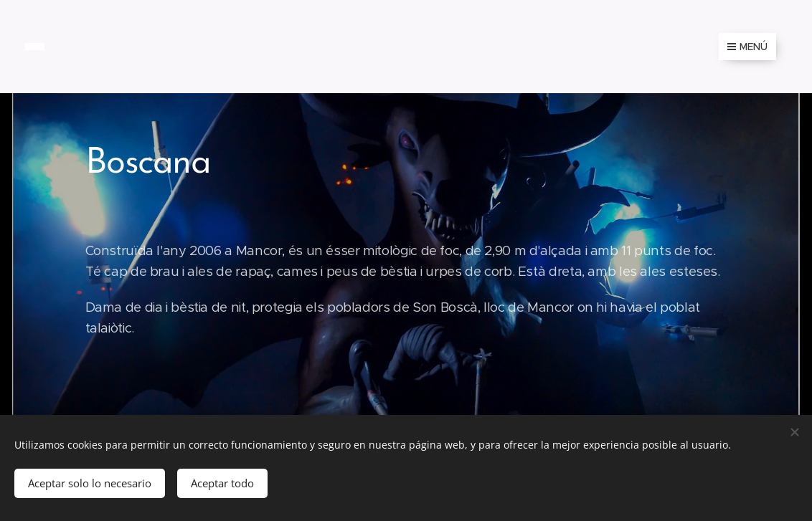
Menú (747, 47)
